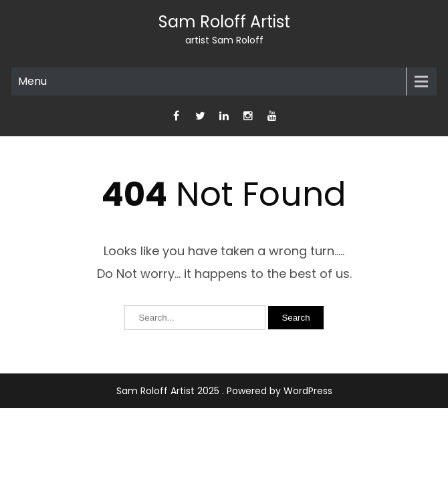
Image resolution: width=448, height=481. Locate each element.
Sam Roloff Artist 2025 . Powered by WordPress (224, 391)
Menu (32, 81)
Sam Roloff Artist (224, 22)
